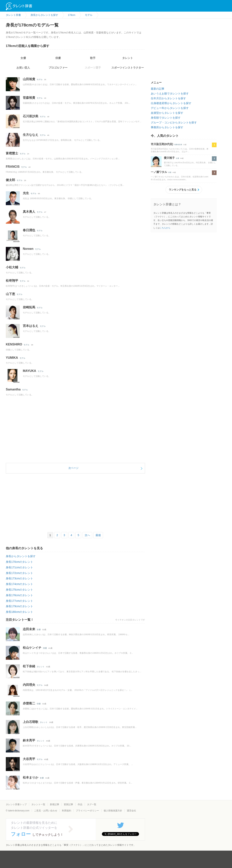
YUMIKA (12, 358)
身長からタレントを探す (21, 556)
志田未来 (29, 629)
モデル (40, 79)
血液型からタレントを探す (167, 113)
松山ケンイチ (32, 648)
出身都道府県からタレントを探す (171, 103)
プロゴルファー (58, 68)
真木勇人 (29, 212)
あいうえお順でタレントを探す (170, 94)
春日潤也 (29, 230)
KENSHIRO (14, 344)
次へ (87, 535)
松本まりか (31, 777)
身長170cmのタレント (19, 562)
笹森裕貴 (29, 98)
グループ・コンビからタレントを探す (174, 122)
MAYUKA (29, 371)
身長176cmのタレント (19, 595)
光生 (26, 193)
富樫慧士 (12, 153)
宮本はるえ (31, 326)
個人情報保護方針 (113, 811)
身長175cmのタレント (19, 590)
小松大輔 (12, 267)
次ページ (73, 468)
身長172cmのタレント (19, 573)
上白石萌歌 (31, 722)
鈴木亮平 (29, 740)
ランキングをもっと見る (183, 190)
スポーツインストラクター (128, 68)
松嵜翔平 (12, 281)
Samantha (13, 389)
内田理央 (29, 685)
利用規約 (67, 811)
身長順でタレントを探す (166, 118)
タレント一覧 (38, 804)
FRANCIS (13, 167)
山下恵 (10, 294)
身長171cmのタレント (19, 567)
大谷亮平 (29, 759)
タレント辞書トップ (16, 804)
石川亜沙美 (31, 116)
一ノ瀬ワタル (159, 172)
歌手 (93, 58)
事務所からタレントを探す (167, 127)
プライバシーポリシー (87, 811)
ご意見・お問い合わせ (46, 811)
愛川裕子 (169, 158)
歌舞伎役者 (178, 145)
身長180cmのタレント (19, 612)
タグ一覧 (92, 804)
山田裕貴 (29, 79)
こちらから (165, 228)
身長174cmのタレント (19, 584)
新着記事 (55, 804)
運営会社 (131, 811)
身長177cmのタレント (19, 601)
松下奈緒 (29, 666)
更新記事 (68, 804)
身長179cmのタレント (19, 606)
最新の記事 (158, 89)
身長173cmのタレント (19, 578)
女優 (23, 58)
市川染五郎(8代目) (162, 144)
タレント (128, 58)
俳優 (58, 58)
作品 (80, 804)
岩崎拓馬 (29, 307)
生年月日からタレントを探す (168, 98)
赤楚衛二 (29, 703)
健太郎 (10, 180)
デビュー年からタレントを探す (170, 108)
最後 (98, 535)
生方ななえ (31, 135)
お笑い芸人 (23, 68)
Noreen (28, 249)
